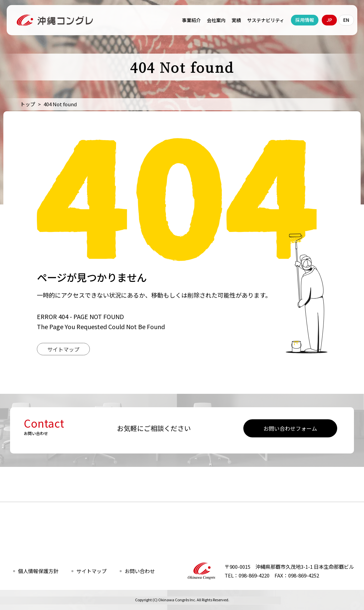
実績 (236, 20)
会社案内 (216, 20)
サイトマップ (63, 349)
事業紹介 (191, 20)
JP (329, 20)
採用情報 (305, 20)
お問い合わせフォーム (290, 428)
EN (346, 20)
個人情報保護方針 (38, 571)
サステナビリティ (266, 20)
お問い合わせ (140, 571)
